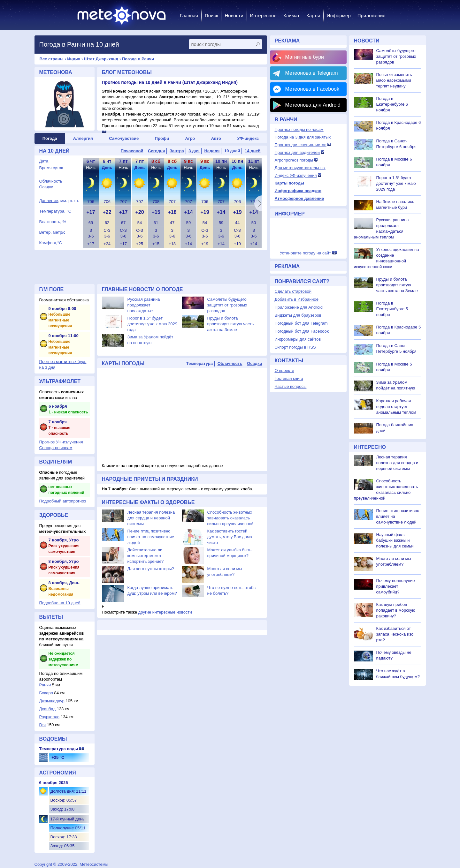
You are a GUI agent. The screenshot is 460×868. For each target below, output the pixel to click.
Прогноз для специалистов (301, 145)
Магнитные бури (305, 57)
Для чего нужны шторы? (151, 569)
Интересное (263, 15)
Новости (234, 15)
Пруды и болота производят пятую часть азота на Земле (231, 324)
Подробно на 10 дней (60, 603)
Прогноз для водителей (297, 152)
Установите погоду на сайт (305, 253)
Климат (291, 15)
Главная (189, 15)
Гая (43, 725)
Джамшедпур (52, 701)
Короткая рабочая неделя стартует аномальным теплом (396, 407)
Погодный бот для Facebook (302, 331)
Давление (49, 201)
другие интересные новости (165, 612)
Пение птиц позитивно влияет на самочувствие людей (151, 537)
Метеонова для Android (313, 105)
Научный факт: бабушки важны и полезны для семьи (395, 540)
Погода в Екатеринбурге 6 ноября (392, 104)
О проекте (284, 370)
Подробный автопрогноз (63, 501)
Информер (339, 15)
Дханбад (48, 709)
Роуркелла (50, 717)
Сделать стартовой (293, 291)
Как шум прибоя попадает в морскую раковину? (396, 610)
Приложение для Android (299, 307)
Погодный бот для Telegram (301, 323)
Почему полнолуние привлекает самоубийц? (396, 586)
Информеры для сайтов (298, 339)
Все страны (52, 59)
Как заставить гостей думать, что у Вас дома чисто (230, 537)
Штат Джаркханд (101, 59)
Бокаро (46, 693)
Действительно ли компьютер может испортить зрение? (146, 556)
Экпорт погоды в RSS (295, 347)
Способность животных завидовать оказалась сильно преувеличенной (230, 518)
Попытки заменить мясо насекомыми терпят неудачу (394, 80)
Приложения (372, 15)
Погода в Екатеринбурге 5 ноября (392, 309)
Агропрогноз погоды (294, 160)
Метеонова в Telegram (312, 73)
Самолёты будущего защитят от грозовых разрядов (227, 305)
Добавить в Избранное (297, 299)
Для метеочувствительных (300, 168)
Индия (74, 59)
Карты (313, 15)
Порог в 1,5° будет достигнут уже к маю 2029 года (152, 324)
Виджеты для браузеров (298, 315)
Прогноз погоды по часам (299, 129)
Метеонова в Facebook (312, 89)
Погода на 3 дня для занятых (303, 137)
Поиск (211, 15)
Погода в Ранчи (138, 59)
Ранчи (45, 685)
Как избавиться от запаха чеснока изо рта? (395, 634)
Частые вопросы (291, 386)
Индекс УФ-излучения (296, 175)
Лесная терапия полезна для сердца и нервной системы (151, 518)
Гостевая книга (289, 378)
